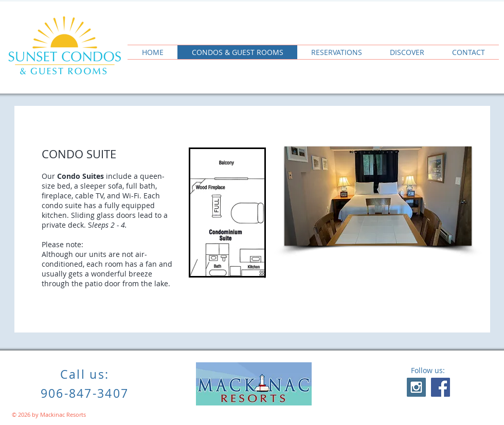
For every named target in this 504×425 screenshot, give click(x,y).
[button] (378, 196)
